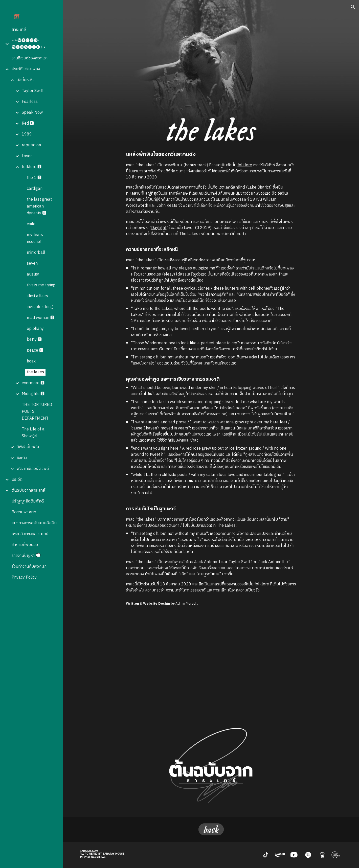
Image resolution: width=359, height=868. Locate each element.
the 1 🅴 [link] (34, 178)
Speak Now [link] (32, 113)
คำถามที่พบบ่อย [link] (25, 545)
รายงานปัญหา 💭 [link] (26, 556)
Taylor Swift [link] (33, 91)
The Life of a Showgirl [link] (33, 433)
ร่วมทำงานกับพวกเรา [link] (29, 567)
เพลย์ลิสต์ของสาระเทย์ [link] (30, 534)
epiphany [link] (35, 329)
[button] (353, 7)
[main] (211, 372)
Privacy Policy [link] (24, 577)
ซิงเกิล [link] (22, 458)
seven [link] (32, 264)
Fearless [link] (30, 102)
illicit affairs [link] (37, 296)
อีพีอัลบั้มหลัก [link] (28, 447)
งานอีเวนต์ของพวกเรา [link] (30, 58)
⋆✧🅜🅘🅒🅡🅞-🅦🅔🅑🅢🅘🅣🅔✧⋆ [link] (29, 44)
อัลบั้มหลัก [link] (25, 80)
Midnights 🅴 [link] (33, 394)
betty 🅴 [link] (34, 340)
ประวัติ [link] (17, 480)
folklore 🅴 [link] (32, 167)
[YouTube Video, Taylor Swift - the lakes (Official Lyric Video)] (211, 663)
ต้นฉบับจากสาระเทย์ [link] (28, 490)
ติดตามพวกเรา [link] (24, 512)
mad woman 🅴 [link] (41, 318)
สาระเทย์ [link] (19, 30)
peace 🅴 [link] (35, 350)
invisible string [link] (40, 307)
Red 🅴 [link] (28, 123)
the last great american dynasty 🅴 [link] (39, 206)
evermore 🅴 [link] (33, 383)
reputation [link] (31, 145)
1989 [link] (27, 134)
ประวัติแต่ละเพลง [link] (26, 69)
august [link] (33, 274)
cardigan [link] (35, 189)
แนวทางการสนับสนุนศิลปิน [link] (34, 523)
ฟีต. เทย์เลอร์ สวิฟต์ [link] (33, 469)
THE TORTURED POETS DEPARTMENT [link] (37, 412)
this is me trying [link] (41, 285)
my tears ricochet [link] (35, 238)
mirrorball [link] (36, 253)
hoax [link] (31, 361)
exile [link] (31, 224)
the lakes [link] (35, 372)
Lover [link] (27, 156)
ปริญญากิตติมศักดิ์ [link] (28, 501)
